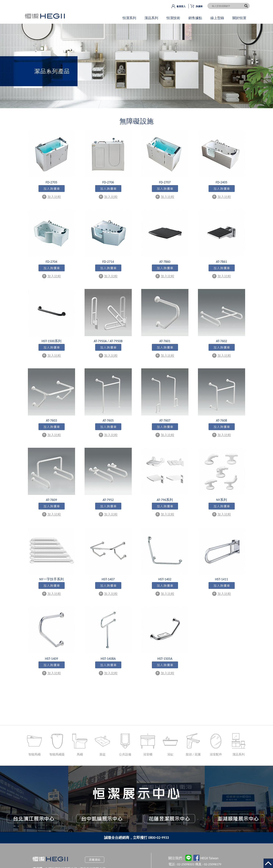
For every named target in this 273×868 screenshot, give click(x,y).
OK (136, 69)
